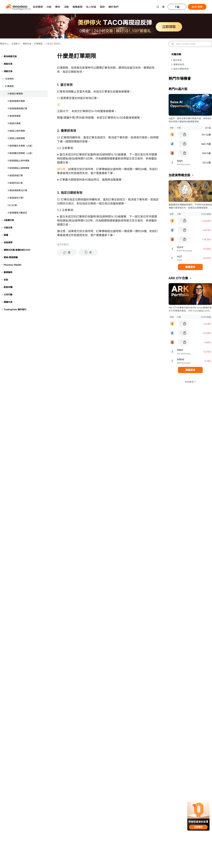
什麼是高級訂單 (15, 175)
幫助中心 (4, 44)
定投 (6, 280)
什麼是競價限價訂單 (17, 108)
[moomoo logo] (16, 6)
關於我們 (113, 7)
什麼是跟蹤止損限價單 (18, 168)
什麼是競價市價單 (16, 101)
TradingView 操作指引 (15, 309)
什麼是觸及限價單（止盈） (21, 153)
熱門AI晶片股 (178, 89)
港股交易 (26, 44)
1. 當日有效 (176, 60)
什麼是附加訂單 (15, 183)
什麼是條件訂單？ (16, 198)
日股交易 (8, 228)
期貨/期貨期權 (11, 257)
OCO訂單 (12, 205)
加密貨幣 (8, 242)
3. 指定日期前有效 (180, 69)
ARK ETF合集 (178, 278)
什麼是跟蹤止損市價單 (18, 161)
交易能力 (15, 44)
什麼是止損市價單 (16, 131)
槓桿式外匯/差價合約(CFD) (17, 250)
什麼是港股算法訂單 (17, 190)
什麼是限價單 (14, 116)
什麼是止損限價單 (16, 138)
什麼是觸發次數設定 (17, 213)
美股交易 (8, 64)
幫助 (102, 7)
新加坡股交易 (10, 56)
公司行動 (8, 295)
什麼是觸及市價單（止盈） (21, 146)
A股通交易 (9, 220)
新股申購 (8, 287)
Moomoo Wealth (13, 265)
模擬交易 (8, 302)
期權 (6, 235)
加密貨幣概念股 (179, 175)
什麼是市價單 (14, 123)
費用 (58, 7)
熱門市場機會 (180, 78)
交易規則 (9, 79)
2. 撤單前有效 (178, 64)
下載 (177, 7)
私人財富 (91, 7)
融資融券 (8, 272)
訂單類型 (37, 44)
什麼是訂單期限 (15, 94)
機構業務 (77, 7)
